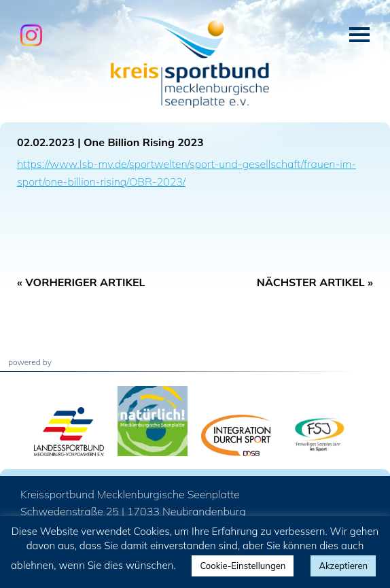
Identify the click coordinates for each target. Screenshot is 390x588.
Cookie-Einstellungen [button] (243, 566)
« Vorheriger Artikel (81, 282)
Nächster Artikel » (315, 282)
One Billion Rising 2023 (144, 142)
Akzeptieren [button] (343, 566)
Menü (359, 35)
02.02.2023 (46, 142)
